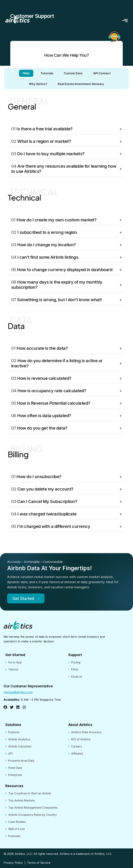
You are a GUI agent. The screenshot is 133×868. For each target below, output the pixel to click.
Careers (77, 746)
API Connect (102, 73)
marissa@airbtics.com (18, 692)
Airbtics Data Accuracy (86, 732)
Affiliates (77, 753)
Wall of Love (16, 829)
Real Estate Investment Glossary (81, 84)
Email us (77, 677)
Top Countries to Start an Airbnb (30, 793)
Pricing (76, 662)
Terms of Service (39, 863)
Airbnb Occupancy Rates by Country (32, 815)
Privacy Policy (13, 863)
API (10, 753)
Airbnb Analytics (19, 739)
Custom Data (73, 73)
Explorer (14, 732)
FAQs (26, 73)
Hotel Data (15, 768)
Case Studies (17, 822)
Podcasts (14, 836)
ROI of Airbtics (81, 739)
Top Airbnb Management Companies (33, 808)
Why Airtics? (38, 84)
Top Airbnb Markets (21, 800)
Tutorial (13, 669)
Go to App (15, 662)
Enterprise (15, 775)
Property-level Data (21, 761)
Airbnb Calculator (20, 746)
